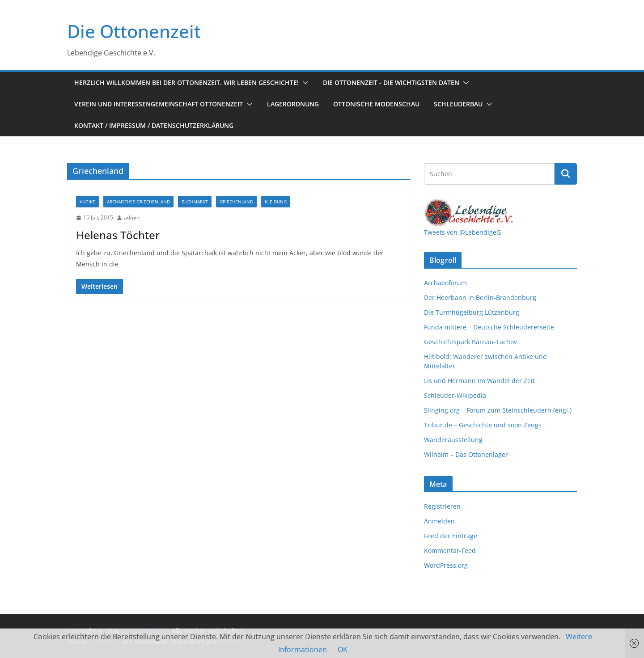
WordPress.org (446, 565)
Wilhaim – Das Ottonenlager (466, 454)
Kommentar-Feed (450, 550)
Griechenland (236, 202)
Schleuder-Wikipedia (455, 395)
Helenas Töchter (118, 235)
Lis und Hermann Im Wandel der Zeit (479, 381)
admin (132, 217)
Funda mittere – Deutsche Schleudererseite (489, 327)
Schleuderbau (458, 104)
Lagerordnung (293, 104)
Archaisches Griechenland (138, 202)
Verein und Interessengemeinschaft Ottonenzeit (159, 104)
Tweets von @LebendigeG (462, 232)
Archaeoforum (445, 283)
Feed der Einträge (451, 536)
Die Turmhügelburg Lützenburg (472, 312)
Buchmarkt (195, 202)
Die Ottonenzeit (134, 31)
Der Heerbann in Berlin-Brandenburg (480, 297)
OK (343, 650)
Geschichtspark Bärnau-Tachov (470, 342)
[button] (304, 83)
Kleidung (276, 202)
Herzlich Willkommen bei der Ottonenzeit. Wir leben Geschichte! (186, 82)
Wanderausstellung (453, 440)
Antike (87, 202)
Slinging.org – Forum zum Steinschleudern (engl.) (498, 410)
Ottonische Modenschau (376, 104)
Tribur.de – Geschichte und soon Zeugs (483, 425)
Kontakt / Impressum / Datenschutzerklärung (154, 125)
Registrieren (442, 506)
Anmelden (439, 521)
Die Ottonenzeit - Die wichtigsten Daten (391, 82)
